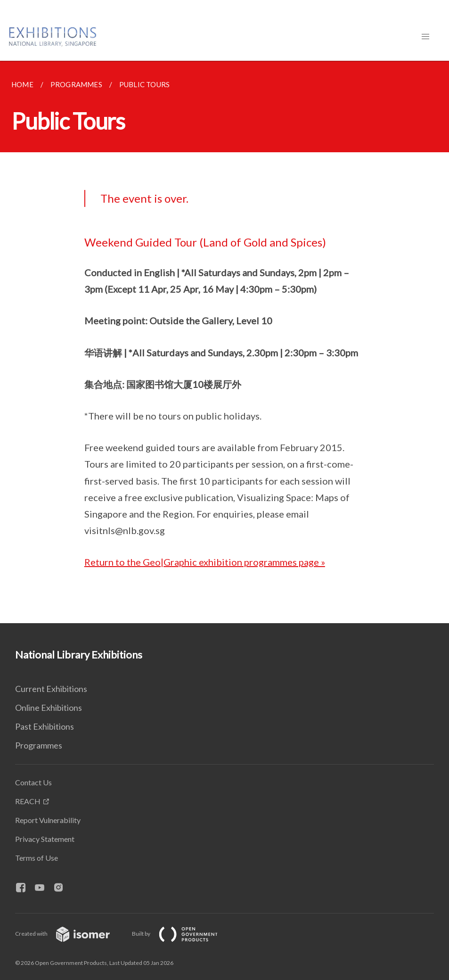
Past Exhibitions (45, 726)
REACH (28, 801)
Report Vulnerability (48, 820)
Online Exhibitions (49, 708)
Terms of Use (37, 858)
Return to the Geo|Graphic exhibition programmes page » (205, 562)
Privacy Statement (45, 839)
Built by (182, 934)
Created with (70, 934)
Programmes (39, 745)
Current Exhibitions (51, 689)
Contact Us (33, 782)
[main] (224, 342)
